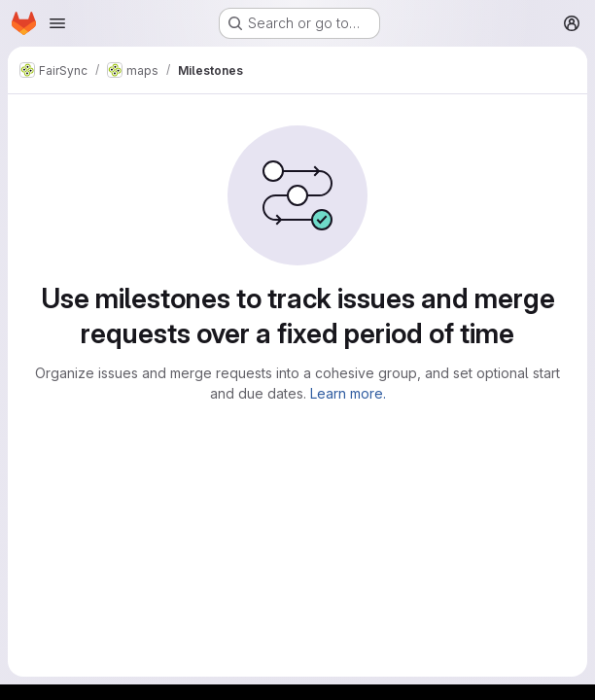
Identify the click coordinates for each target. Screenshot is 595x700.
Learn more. (348, 393)
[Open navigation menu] (57, 23)
